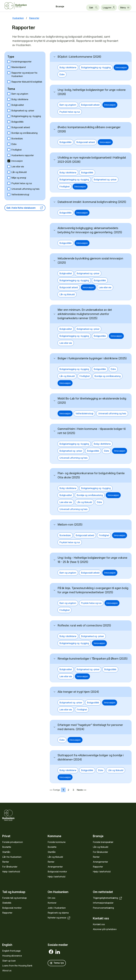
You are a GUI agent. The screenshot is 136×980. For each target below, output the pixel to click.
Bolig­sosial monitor (57, 872)
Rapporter (98, 867)
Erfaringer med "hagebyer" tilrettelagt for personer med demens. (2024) (90, 727)
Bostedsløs (17, 139)
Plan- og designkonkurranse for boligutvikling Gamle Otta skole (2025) (91, 475)
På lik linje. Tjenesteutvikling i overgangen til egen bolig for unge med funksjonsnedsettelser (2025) (93, 590)
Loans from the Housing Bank (17, 966)
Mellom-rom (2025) (70, 525)
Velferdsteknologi (20, 194)
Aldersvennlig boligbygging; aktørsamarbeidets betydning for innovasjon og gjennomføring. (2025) (90, 230)
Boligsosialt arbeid (21, 127)
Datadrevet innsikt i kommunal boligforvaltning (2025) (92, 202)
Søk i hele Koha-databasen (25, 208)
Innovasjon (17, 161)
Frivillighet (16, 150)
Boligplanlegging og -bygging (26, 116)
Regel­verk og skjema (58, 913)
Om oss (51, 898)
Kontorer (52, 903)
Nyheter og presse (59, 918)
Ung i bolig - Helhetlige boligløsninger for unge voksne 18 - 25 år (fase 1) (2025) (92, 560)
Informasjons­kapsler (103, 903)
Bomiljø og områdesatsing (24, 133)
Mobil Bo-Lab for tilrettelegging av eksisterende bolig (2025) (92, 401)
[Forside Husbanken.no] (19, 6)
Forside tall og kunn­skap (14, 898)
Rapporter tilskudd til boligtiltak (27, 82)
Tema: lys (57, 963)
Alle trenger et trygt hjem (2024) (78, 692)
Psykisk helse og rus (22, 183)
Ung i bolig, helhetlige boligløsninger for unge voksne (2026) (92, 92)
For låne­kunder (10, 867)
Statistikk (7, 903)
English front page (11, 951)
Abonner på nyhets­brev (105, 929)
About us (7, 970)
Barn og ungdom (20, 94)
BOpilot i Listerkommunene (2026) (79, 57)
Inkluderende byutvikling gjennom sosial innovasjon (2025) (90, 261)
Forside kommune (57, 842)
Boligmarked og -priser (23, 111)
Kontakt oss (99, 924)
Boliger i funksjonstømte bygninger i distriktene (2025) (92, 358)
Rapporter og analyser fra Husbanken (24, 74)
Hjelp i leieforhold (11, 872)
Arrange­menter (55, 867)
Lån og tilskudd (19, 172)
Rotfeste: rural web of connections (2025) (84, 625)
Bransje (60, 6)
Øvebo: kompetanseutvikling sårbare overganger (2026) (89, 129)
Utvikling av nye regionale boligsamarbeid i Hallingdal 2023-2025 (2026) (92, 160)
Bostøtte (7, 847)
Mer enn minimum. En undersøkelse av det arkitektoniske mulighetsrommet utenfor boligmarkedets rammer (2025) (85, 314)
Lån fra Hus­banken (12, 857)
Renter (6, 862)
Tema (11, 89)
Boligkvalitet (18, 105)
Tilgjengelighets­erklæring (108, 898)
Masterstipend (18, 67)
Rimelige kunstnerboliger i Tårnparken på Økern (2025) (93, 659)
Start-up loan (9, 961)
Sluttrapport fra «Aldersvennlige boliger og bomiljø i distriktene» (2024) (91, 757)
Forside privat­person (13, 842)
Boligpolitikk (17, 122)
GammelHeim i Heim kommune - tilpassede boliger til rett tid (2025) (92, 431)
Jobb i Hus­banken (57, 908)
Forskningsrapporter (21, 62)
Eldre (14, 144)
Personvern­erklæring (103, 908)
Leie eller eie (18, 167)
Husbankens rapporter (23, 155)
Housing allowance (12, 956)
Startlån (6, 852)
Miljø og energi (19, 178)
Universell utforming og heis (25, 189)
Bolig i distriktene (20, 99)
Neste (80, 790)
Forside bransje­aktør (103, 842)
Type (11, 57)
